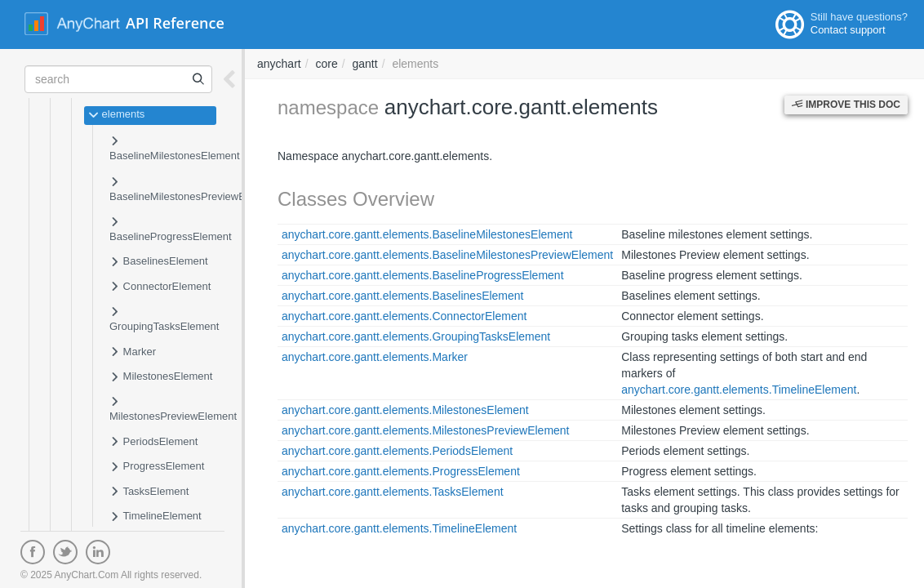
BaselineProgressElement (171, 229)
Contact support (848, 30)
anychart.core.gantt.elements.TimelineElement (739, 390)
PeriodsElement (153, 443)
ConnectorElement (160, 287)
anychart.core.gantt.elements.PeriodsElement (397, 451)
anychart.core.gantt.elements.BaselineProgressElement (423, 275)
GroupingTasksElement (164, 319)
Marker (133, 353)
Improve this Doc (846, 105)
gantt (365, 64)
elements (116, 115)
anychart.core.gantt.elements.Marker (375, 357)
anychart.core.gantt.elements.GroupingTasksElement (416, 336)
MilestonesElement (161, 377)
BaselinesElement (159, 262)
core (326, 64)
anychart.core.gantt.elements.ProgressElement (401, 471)
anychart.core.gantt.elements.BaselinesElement (403, 296)
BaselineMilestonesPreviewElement (193, 189)
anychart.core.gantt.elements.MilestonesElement (405, 410)
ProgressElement (157, 467)
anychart (279, 64)
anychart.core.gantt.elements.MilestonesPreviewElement (426, 430)
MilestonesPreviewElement (173, 409)
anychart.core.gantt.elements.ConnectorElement (404, 316)
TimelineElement (155, 517)
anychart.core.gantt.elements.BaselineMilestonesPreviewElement (447, 255)
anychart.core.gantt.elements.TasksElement (393, 492)
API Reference (175, 23)
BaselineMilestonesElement (175, 148)
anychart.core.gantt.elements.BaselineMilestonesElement (427, 234)
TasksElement (149, 492)
